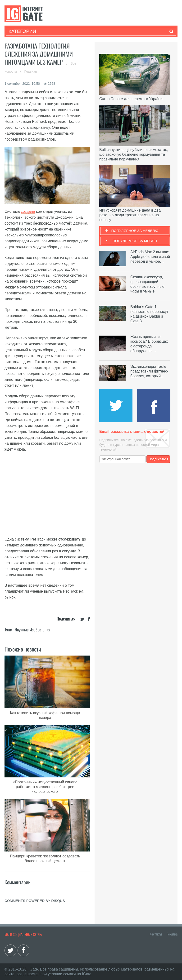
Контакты (156, 934)
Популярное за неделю (135, 231)
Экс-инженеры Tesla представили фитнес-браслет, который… (149, 371)
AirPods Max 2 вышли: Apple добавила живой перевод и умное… (150, 257)
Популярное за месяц (135, 241)
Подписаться (159, 459)
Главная (31, 71)
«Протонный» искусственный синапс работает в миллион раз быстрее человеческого (45, 787)
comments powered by (35, 901)
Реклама (172, 934)
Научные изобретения (32, 630)
